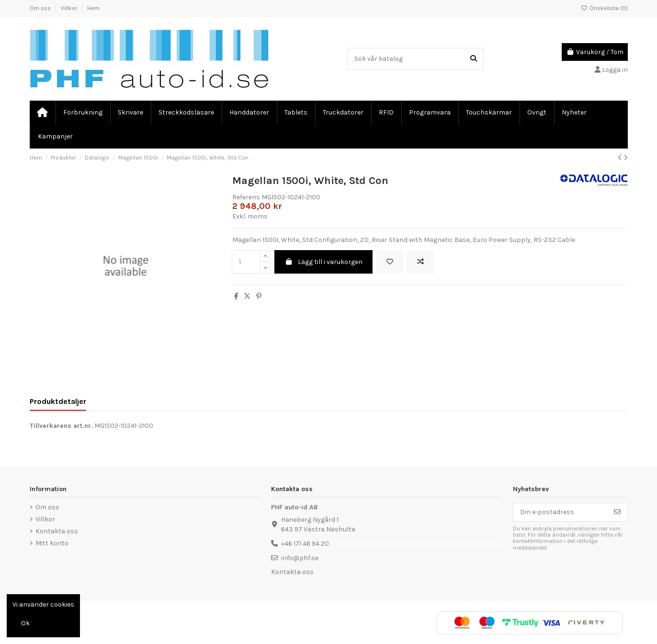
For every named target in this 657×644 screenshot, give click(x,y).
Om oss (41, 8)
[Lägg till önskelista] (390, 262)
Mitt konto (52, 543)
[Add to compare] (420, 262)
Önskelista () (604, 8)
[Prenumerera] (617, 512)
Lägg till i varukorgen (323, 262)
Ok (25, 623)
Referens (246, 197)
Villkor (70, 8)
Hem (93, 8)
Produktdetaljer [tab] (58, 401)
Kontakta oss (57, 531)
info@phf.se (300, 558)
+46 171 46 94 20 (305, 544)
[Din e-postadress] (561, 512)
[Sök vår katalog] (474, 59)
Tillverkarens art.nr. (61, 426)
